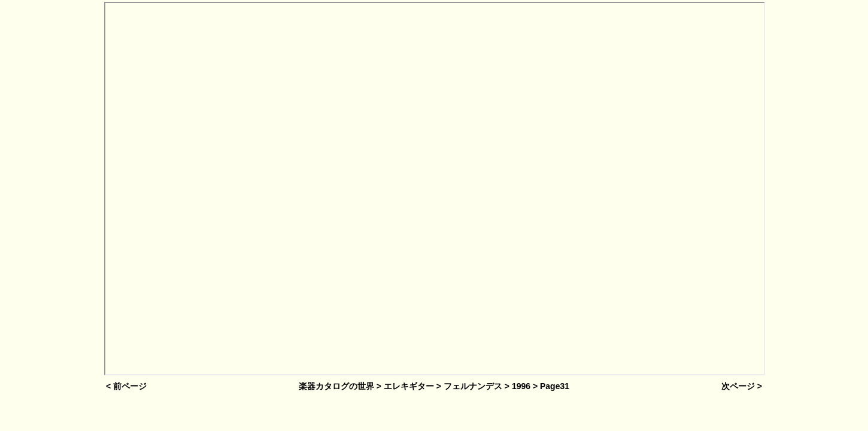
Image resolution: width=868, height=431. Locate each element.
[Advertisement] (51, 190)
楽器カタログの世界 (336, 386)
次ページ (738, 386)
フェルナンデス (473, 386)
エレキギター (409, 386)
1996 (521, 386)
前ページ (130, 386)
